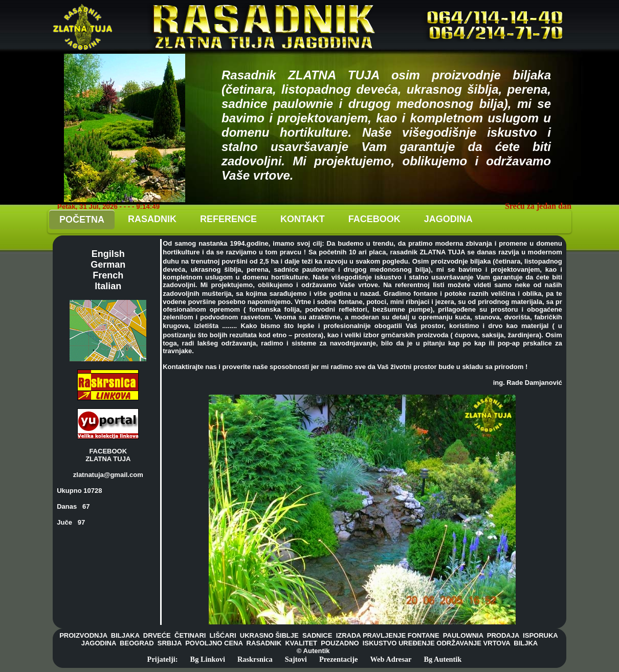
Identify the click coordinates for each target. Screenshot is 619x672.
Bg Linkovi (208, 659)
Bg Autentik (443, 659)
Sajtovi (296, 659)
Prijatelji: (163, 659)
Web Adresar (391, 659)
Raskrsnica (255, 659)
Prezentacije (339, 659)
